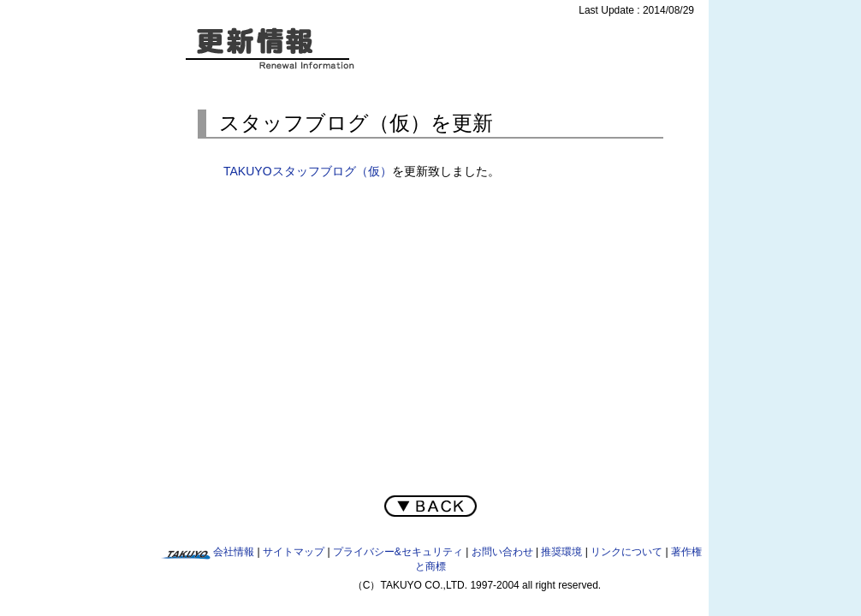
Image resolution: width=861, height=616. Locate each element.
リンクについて (626, 552)
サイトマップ (294, 552)
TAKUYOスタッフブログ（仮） (308, 171)
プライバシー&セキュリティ (398, 552)
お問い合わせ (502, 552)
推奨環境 (561, 552)
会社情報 (234, 552)
